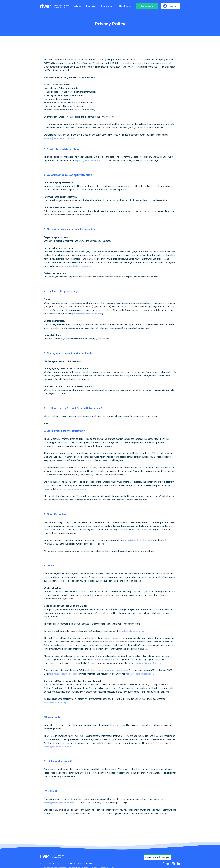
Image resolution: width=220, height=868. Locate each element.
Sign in (173, 6)
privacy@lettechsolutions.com (77, 266)
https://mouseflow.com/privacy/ (112, 670)
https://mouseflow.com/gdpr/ (62, 674)
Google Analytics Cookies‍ (131, 631)
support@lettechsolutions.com (59, 138)
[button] (109, 6)
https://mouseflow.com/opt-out (104, 660)
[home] (55, 6)
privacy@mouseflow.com (150, 663)
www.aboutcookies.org (55, 703)
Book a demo (147, 6)
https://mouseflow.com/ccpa (140, 674)
